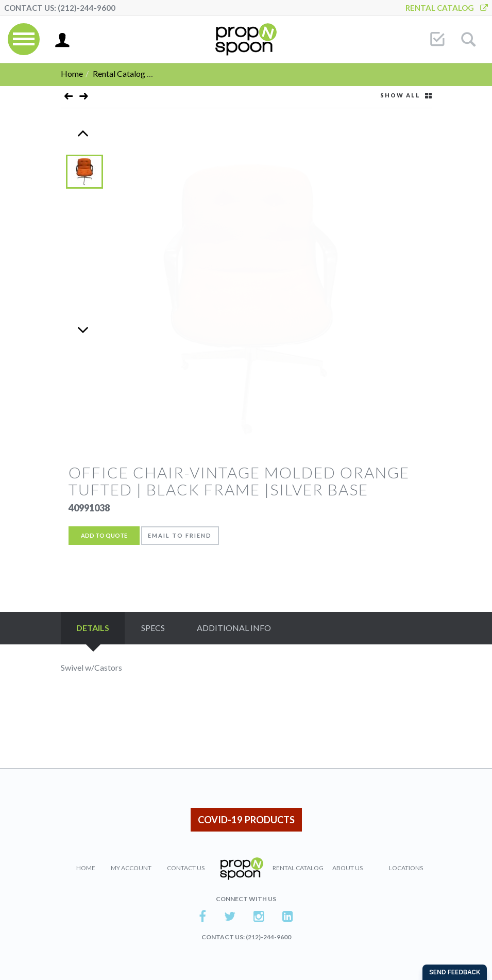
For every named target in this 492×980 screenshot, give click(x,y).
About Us (347, 868)
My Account (131, 868)
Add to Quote (104, 535)
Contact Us (186, 868)
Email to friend (180, 535)
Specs (153, 628)
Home (72, 73)
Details (93, 628)
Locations (406, 868)
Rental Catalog (447, 8)
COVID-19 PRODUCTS (246, 820)
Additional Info (234, 628)
